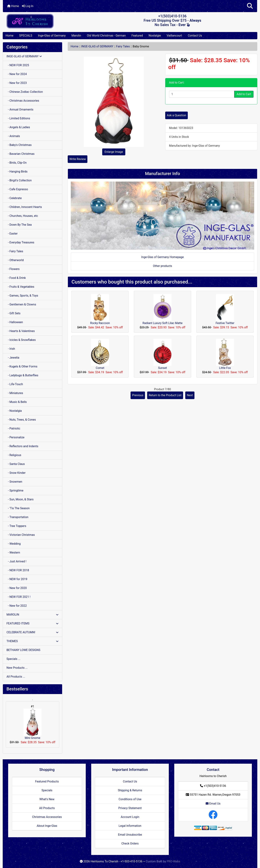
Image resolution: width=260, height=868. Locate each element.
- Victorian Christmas (21, 535)
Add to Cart (244, 94)
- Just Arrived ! (16, 561)
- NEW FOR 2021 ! (19, 597)
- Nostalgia (14, 411)
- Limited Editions (18, 118)
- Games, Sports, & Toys (22, 296)
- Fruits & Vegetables (20, 287)
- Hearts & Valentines (21, 331)
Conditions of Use (130, 799)
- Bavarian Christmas (20, 154)
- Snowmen (14, 482)
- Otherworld (15, 260)
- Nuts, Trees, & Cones (21, 420)
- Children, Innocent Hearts (24, 207)
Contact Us (195, 36)
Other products (162, 266)
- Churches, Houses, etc (22, 216)
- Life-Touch (15, 384)
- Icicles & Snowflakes (21, 340)
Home (13, 6)
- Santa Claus (16, 464)
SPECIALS (26, 36)
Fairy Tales (123, 46)
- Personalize (15, 437)
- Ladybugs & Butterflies (22, 375)
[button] (250, 6)
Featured (137, 36)
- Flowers (13, 269)
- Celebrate (14, 198)
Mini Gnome (32, 724)
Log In (28, 6)
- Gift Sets (13, 313)
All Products (47, 808)
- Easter (12, 234)
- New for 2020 (17, 588)
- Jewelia (13, 358)
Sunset (162, 368)
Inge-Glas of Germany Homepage (162, 257)
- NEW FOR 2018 (18, 570)
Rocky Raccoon (100, 323)
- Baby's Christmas (19, 145)
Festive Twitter (225, 323)
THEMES (32, 641)
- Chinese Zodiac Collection (25, 92)
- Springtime (15, 491)
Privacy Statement (130, 808)
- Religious (14, 455)
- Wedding (14, 544)
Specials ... (13, 659)
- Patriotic (13, 428)
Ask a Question (176, 115)
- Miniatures (15, 393)
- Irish (11, 349)
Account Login (130, 817)
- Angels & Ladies (18, 127)
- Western (13, 553)
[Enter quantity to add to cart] (202, 94)
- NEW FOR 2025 (18, 65)
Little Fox (225, 368)
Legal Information (130, 826)
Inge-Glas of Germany (52, 36)
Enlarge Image (114, 152)
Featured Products (47, 781)
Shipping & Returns (130, 790)
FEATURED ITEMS (32, 623)
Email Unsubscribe (130, 835)
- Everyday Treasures (20, 242)
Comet (100, 368)
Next (190, 395)
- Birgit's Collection (19, 180)
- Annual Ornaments (20, 109)
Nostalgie (155, 36)
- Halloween (15, 322)
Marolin (76, 36)
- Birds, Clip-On (17, 163)
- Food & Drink (16, 278)
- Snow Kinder (16, 473)
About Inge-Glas (47, 826)
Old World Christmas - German (106, 36)
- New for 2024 (17, 74)
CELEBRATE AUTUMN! (32, 632)
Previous (138, 395)
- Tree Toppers (16, 526)
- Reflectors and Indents (22, 446)
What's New (47, 799)
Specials (47, 790)
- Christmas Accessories (23, 101)
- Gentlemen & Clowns (21, 304)
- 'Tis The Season (18, 508)
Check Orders (130, 843)
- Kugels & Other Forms (22, 366)
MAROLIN (32, 615)
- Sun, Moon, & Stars (20, 499)
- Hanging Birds (17, 172)
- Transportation (17, 517)
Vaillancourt (174, 36)
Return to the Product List (165, 395)
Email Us (213, 804)
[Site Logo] (45, 21)
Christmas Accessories (47, 817)
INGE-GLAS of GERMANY (97, 46)
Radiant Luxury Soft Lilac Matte (162, 323)
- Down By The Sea (19, 225)
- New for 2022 (17, 606)
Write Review (78, 159)
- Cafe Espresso (17, 189)
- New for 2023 (17, 83)
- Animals (13, 136)
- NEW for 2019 (17, 579)
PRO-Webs (173, 861)
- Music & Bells (17, 402)
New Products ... (17, 668)
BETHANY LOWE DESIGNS (23, 650)
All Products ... (16, 677)
